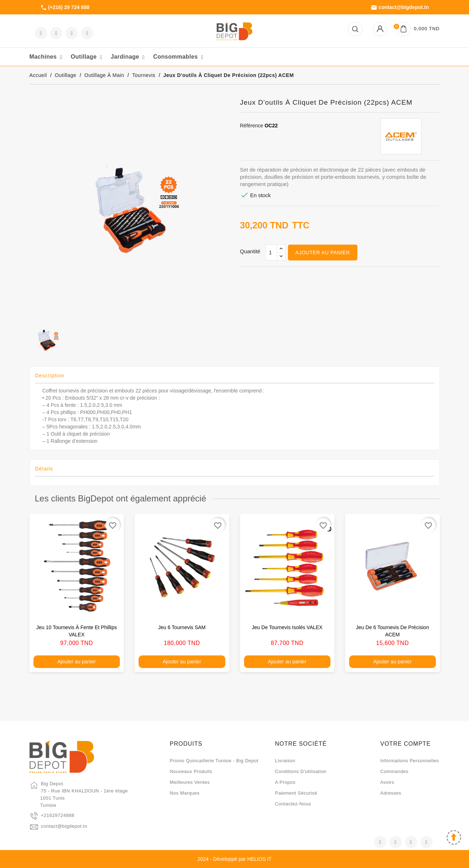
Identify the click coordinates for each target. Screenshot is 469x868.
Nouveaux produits (191, 771)
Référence (252, 126)
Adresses (391, 793)
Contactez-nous (293, 804)
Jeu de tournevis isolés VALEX (287, 627)
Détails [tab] (44, 469)
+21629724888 (58, 815)
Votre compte (405, 744)
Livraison (285, 761)
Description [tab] (50, 376)
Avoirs (387, 782)
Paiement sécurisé (296, 793)
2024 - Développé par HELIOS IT (234, 859)
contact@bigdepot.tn (400, 8)
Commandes (394, 771)
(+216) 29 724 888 (65, 8)
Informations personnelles (409, 761)
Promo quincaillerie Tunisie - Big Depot (214, 761)
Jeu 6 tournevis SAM (182, 627)
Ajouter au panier (323, 253)
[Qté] (271, 253)
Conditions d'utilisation (301, 771)
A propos (285, 782)
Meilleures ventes (190, 782)
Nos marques (184, 793)
